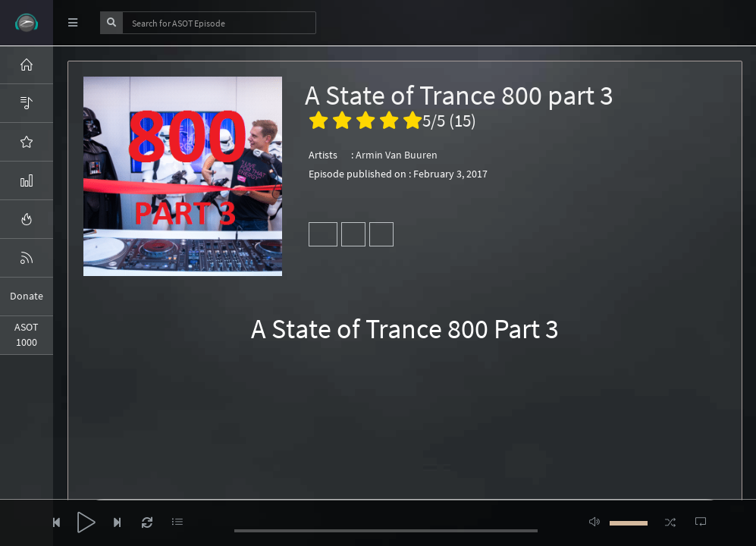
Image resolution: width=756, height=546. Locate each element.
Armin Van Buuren (397, 155)
